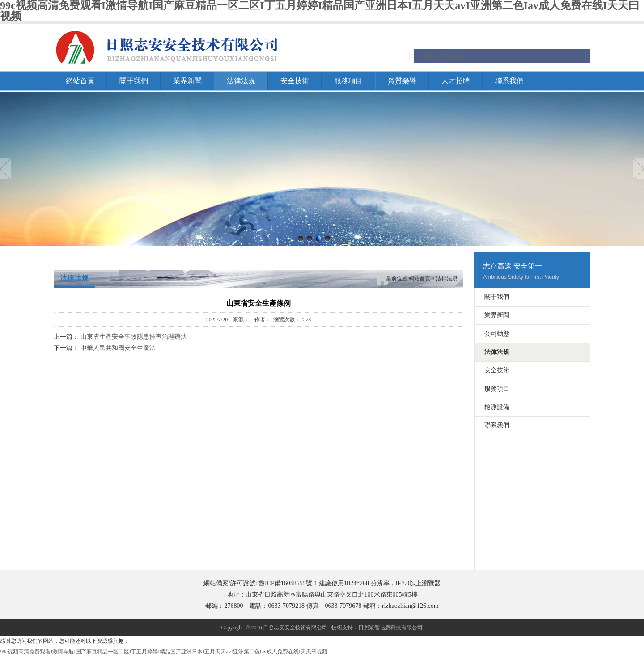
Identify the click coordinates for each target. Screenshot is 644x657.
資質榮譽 (402, 81)
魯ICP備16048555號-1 (288, 583)
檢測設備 (497, 407)
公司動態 (497, 334)
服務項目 (348, 81)
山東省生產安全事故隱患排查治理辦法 (134, 337)
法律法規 (241, 81)
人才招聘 (456, 81)
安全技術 (295, 81)
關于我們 (134, 81)
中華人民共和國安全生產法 (118, 348)
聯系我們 (509, 81)
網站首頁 (80, 81)
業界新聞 (187, 81)
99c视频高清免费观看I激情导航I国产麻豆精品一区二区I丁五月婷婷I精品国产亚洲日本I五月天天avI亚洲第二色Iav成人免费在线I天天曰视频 (164, 652)
